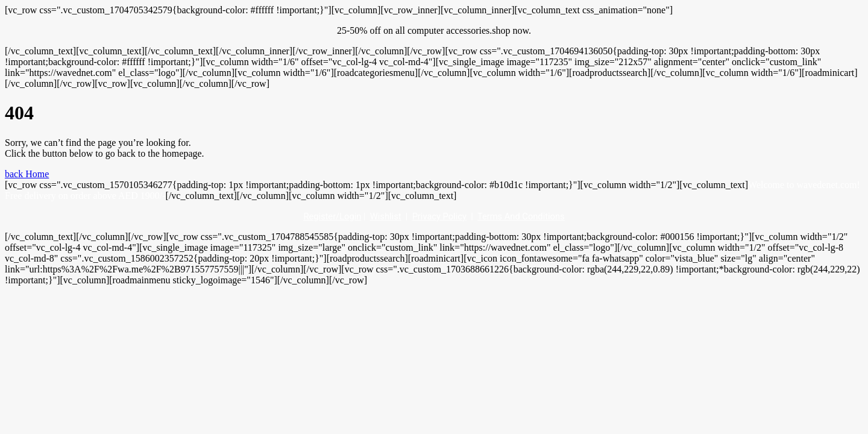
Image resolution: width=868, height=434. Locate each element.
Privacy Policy (439, 216)
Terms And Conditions (521, 216)
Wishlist (386, 216)
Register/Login (332, 216)
